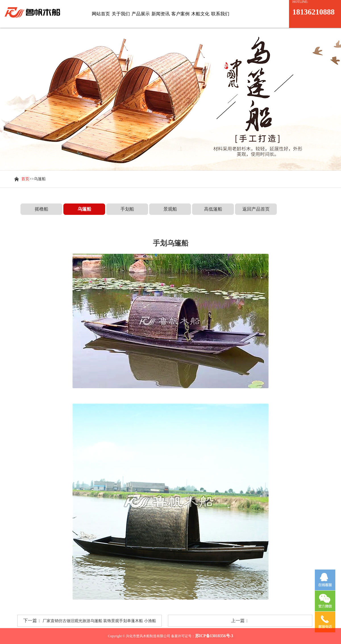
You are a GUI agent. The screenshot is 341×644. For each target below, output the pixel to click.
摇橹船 (41, 209)
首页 (25, 179)
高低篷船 (213, 209)
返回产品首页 (256, 209)
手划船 (127, 209)
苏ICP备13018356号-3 (214, 636)
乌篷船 (84, 209)
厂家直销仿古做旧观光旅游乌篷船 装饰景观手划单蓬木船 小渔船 (99, 621)
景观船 (170, 209)
